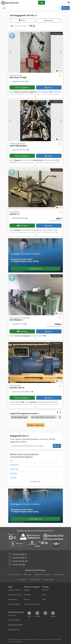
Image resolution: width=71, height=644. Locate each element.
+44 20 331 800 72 (20, 554)
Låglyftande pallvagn (42, 574)
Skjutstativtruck (59, 574)
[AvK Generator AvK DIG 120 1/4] (36, 363)
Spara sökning (35, 425)
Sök (66, 8)
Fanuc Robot (22, 580)
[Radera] (60, 8)
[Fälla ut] (35, 97)
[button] (69, 3)
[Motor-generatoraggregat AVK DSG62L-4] (36, 295)
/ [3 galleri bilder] (59, 71)
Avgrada (13, 478)
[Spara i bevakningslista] (60, 75)
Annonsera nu (35, 269)
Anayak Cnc (14, 465)
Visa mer (36, 481)
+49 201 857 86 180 (20, 561)
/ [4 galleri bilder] (59, 139)
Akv (11, 460)
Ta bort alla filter (19, 26)
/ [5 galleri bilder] (59, 208)
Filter (22, 20)
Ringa (49, 87)
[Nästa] (61, 52)
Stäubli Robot (35, 580)
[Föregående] (10, 52)
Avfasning (14, 469)
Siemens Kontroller (14, 574)
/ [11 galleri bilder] (59, 313)
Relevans (49, 20)
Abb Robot (28, 574)
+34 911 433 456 (19, 565)
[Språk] (65, 3)
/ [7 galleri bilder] (59, 381)
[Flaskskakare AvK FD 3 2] (36, 189)
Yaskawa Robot (48, 580)
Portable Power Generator (43, 417)
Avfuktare (14, 473)
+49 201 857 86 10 (20, 558)
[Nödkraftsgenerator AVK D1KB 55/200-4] (36, 121)
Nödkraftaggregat (19, 417)
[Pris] (56, 219)
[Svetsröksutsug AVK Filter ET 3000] (36, 52)
